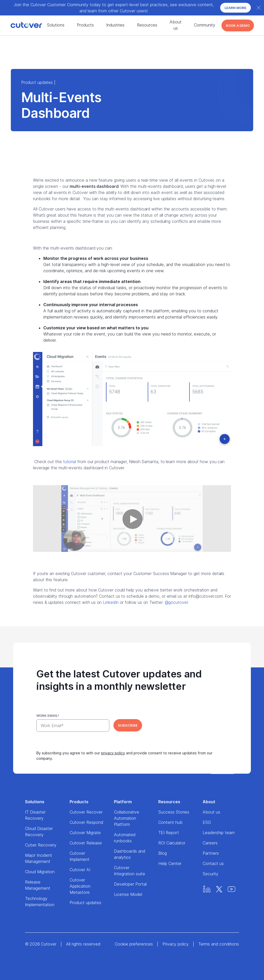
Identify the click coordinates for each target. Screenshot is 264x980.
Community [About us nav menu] (205, 25)
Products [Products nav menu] (85, 25)
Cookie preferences (134, 944)
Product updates (37, 82)
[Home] (17, 25)
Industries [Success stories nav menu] (115, 25)
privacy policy (113, 753)
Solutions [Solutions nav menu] (56, 25)
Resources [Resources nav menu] (147, 25)
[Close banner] (259, 8)
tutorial (70, 462)
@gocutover (176, 602)
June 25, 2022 (72, 82)
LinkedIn (111, 602)
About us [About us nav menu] (176, 25)
